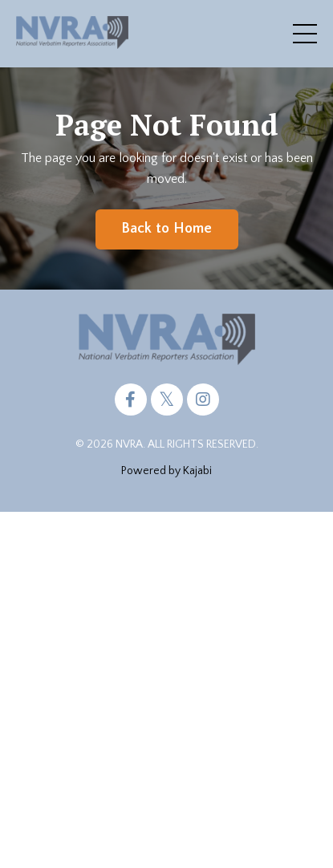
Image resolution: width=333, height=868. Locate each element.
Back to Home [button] (167, 229)
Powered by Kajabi (166, 471)
